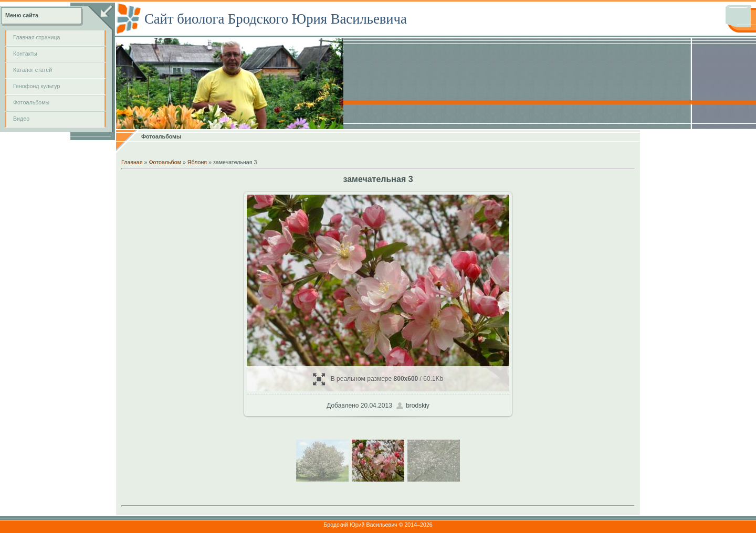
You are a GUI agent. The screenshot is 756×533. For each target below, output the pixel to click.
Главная (132, 162)
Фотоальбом (165, 162)
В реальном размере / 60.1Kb (378, 379)
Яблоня (197, 162)
